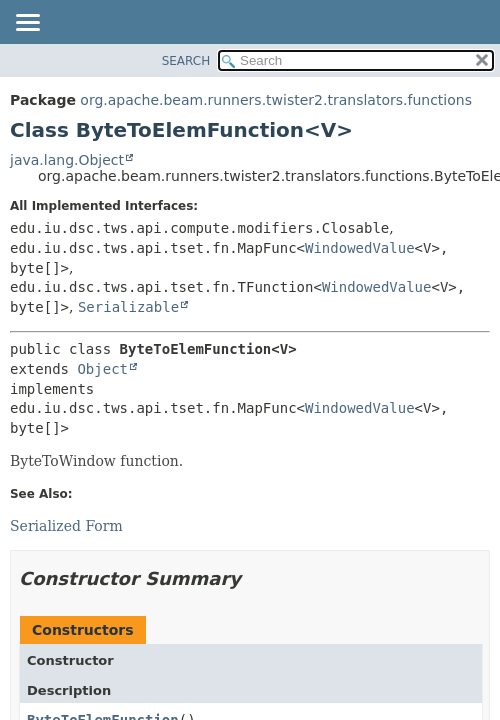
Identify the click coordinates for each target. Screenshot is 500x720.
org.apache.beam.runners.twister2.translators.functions (276, 100)
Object (102, 369)
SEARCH (186, 61)
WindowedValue (360, 248)
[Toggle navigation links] (27, 24)
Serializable (128, 307)
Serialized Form (66, 526)
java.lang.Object (67, 160)
